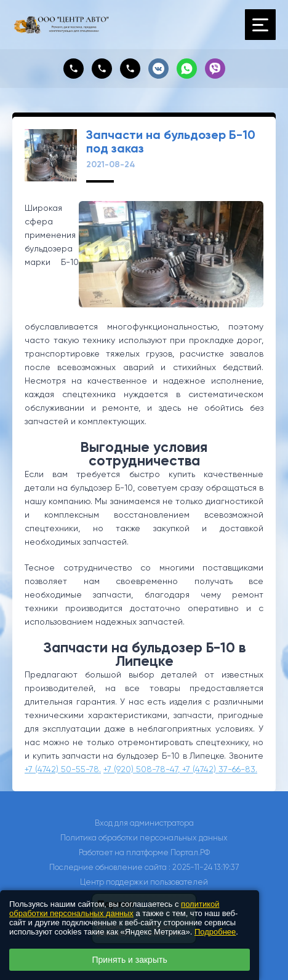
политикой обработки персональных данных (114, 909)
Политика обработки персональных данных (144, 838)
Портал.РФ (190, 852)
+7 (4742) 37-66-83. (220, 769)
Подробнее (215, 932)
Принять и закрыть (130, 960)
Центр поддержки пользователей (144, 882)
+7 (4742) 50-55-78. (63, 769)
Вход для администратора (144, 823)
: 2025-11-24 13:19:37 (204, 867)
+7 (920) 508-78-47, (143, 769)
